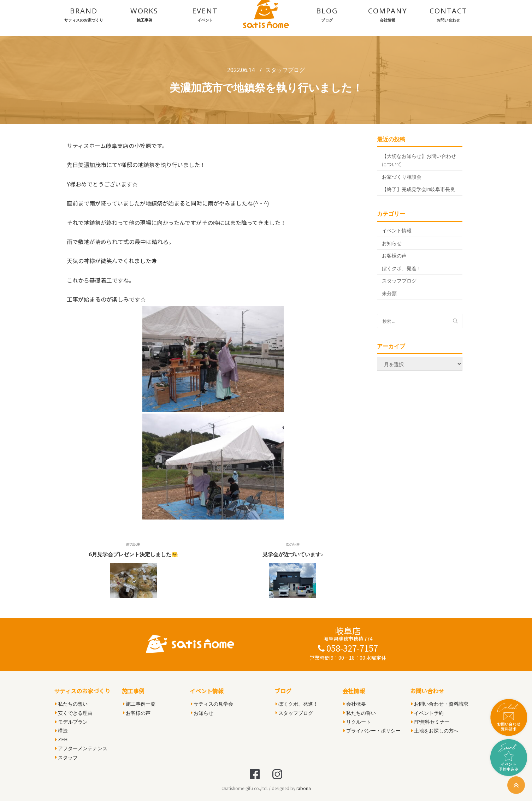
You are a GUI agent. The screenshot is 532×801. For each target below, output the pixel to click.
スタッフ (66, 757)
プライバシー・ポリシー (372, 731)
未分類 (389, 293)
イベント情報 (397, 230)
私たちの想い (71, 704)
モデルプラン (71, 722)
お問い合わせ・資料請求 (440, 704)
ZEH (61, 739)
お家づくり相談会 (402, 177)
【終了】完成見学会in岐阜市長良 (418, 189)
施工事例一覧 (139, 704)
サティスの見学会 (212, 704)
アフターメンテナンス (81, 748)
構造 (61, 731)
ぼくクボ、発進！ (402, 268)
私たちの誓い (360, 713)
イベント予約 (427, 713)
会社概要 (355, 704)
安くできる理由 (74, 713)
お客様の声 (394, 256)
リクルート (357, 722)
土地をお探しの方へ (435, 731)
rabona (304, 788)
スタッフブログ (285, 70)
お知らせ (392, 243)
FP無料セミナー (430, 722)
